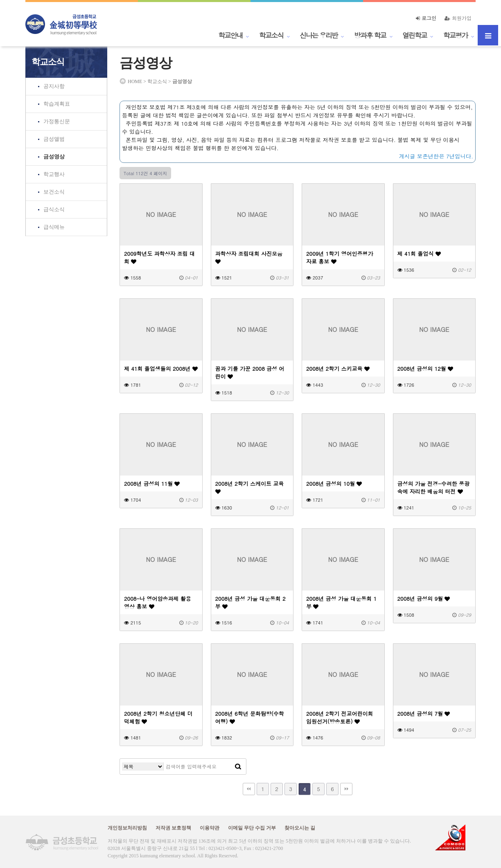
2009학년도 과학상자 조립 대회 (159, 257)
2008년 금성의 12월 (425, 369)
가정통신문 (57, 121)
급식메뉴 (54, 227)
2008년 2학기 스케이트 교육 (250, 487)
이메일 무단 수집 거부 (252, 828)
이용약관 (210, 828)
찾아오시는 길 (300, 828)
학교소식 (271, 35)
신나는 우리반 (319, 35)
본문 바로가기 (0, 0)
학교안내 (230, 35)
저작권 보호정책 (173, 828)
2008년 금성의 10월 (334, 484)
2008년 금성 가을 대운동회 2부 (250, 602)
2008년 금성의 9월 (424, 599)
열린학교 (415, 35)
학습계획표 (57, 104)
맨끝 (346, 789)
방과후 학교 (370, 35)
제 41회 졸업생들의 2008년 (161, 369)
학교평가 (456, 35)
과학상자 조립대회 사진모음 (249, 257)
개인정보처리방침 (127, 828)
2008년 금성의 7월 (424, 714)
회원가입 (458, 18)
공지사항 (54, 86)
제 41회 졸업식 (419, 254)
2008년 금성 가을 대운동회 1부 (341, 602)
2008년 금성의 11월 (152, 484)
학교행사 (54, 174)
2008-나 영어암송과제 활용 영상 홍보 (157, 602)
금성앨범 (54, 139)
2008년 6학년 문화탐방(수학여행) (250, 717)
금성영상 (54, 157)
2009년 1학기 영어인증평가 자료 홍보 (340, 257)
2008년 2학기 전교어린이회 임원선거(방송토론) (340, 717)
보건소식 (54, 192)
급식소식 (54, 209)
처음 (249, 789)
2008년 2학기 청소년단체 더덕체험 (158, 717)
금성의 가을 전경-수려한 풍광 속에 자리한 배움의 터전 (433, 487)
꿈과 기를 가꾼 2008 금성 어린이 (250, 372)
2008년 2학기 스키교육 (338, 369)
